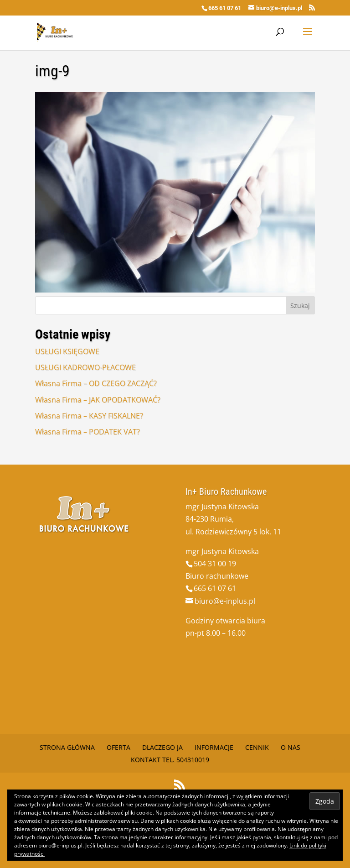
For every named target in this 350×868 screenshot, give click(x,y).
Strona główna (67, 747)
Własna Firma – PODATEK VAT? (87, 432)
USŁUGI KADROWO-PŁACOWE (85, 367)
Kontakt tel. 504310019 (170, 760)
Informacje (214, 747)
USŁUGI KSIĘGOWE (67, 351)
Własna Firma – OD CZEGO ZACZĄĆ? (96, 383)
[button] (175, 192)
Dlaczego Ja (162, 747)
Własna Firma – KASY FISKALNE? (89, 416)
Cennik (257, 747)
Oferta (118, 747)
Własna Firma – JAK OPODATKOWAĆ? (98, 400)
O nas (291, 747)
